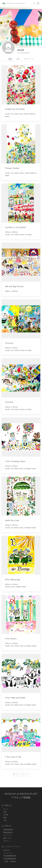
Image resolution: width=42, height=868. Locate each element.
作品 (10, 59)
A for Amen (11, 639)
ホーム (6, 809)
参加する (7, 826)
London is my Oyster (15, 227)
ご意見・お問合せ (10, 861)
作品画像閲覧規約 (10, 856)
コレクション (8, 853)
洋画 (5, 812)
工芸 (5, 820)
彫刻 (5, 818)
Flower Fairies (12, 168)
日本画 (6, 815)
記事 (18, 59)
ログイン (7, 841)
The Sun (9, 343)
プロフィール (29, 59)
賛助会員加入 (8, 832)
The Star (9, 402)
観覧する (7, 805)
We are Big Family (14, 286)
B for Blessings (13, 580)
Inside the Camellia (15, 109)
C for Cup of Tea (13, 757)
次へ (25, 774)
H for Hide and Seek (15, 698)
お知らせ (7, 850)
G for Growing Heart (15, 461)
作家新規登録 (8, 830)
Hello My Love (12, 520)
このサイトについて (11, 847)
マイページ (7, 835)
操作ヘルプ (7, 838)
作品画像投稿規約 (10, 859)
